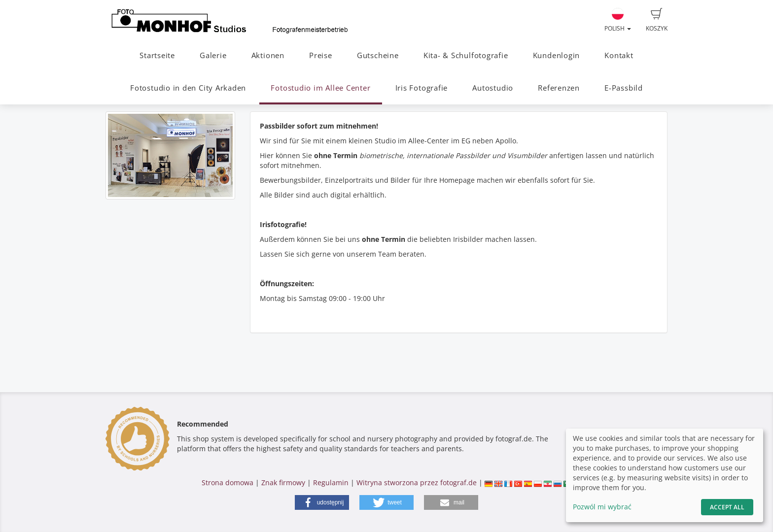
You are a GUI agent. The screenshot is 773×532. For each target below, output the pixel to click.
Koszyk (657, 20)
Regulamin (331, 482)
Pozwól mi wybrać (602, 507)
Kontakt (619, 55)
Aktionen (268, 55)
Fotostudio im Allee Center (320, 88)
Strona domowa (228, 482)
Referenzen (559, 88)
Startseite (157, 55)
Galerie (213, 55)
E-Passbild (624, 88)
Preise (321, 55)
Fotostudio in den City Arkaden (188, 88)
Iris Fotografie (422, 88)
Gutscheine (378, 55)
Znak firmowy (284, 482)
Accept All (727, 507)
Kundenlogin (556, 55)
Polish (618, 20)
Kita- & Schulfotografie (466, 55)
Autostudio (493, 88)
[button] (322, 502)
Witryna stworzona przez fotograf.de (417, 482)
